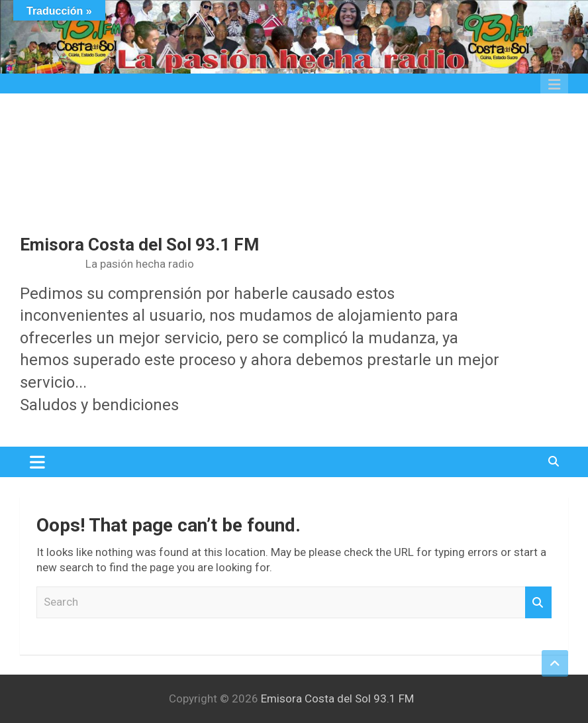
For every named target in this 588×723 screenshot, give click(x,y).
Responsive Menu (554, 85)
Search (538, 602)
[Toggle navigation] (37, 462)
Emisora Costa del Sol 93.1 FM (139, 245)
